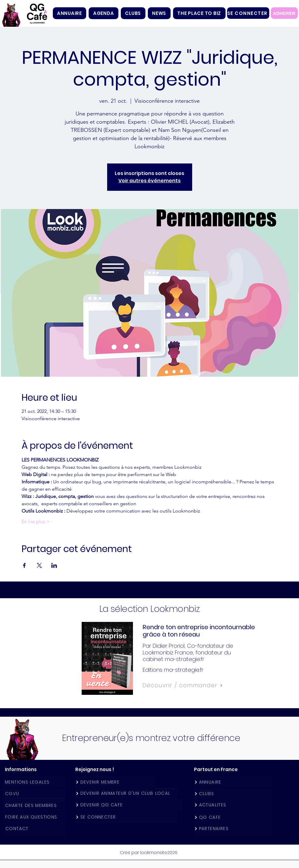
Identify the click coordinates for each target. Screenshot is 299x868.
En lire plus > (36, 521)
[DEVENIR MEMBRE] (114, 782)
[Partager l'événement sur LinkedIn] (54, 565)
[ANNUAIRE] (233, 782)
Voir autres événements (149, 181)
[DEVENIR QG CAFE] (129, 805)
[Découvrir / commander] (196, 685)
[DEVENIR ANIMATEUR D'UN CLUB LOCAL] (126, 793)
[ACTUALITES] (233, 805)
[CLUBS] (233, 794)
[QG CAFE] (233, 817)
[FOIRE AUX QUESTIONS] (35, 817)
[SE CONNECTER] (248, 13)
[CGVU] (35, 794)
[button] (133, 13)
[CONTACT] (35, 829)
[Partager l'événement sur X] (39, 565)
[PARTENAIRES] (233, 829)
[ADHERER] (284, 13)
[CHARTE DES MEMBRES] (35, 806)
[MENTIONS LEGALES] (35, 782)
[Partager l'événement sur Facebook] (24, 565)
